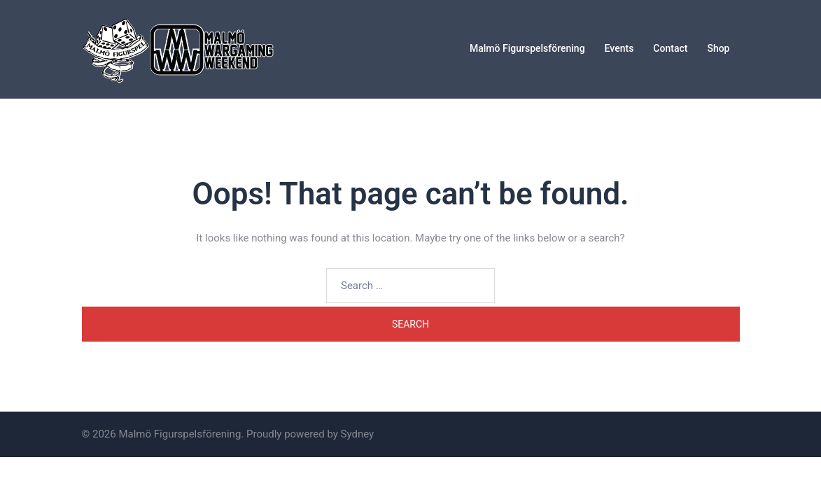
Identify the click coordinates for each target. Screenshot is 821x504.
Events (619, 48)
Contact (670, 48)
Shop (718, 48)
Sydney (358, 434)
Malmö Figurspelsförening (527, 48)
